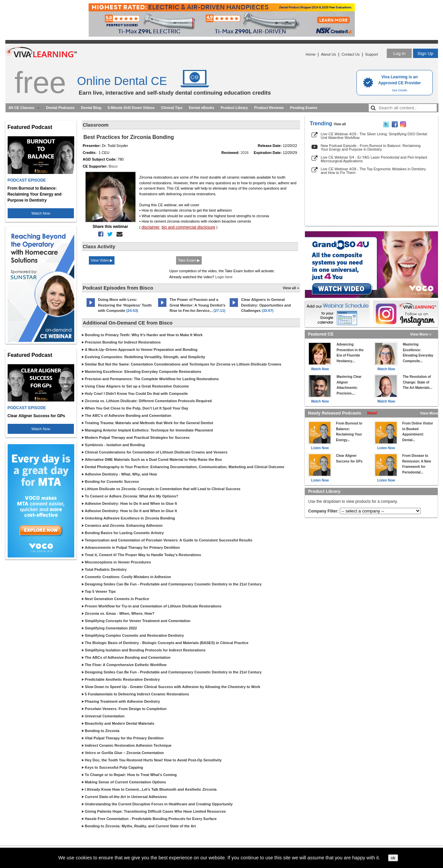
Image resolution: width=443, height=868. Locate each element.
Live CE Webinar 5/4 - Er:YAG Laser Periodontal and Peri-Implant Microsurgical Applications (374, 159)
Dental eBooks (201, 108)
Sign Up (425, 53)
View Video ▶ (102, 260)
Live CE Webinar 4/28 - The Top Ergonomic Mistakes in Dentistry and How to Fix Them (373, 171)
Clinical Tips (172, 108)
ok (393, 858)
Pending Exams (304, 108)
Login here (224, 277)
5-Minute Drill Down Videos (131, 108)
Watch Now (41, 213)
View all (340, 124)
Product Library (234, 108)
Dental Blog (91, 108)
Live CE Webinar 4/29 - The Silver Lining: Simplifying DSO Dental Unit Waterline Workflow (374, 136)
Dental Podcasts (61, 108)
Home (311, 54)
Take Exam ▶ (189, 260)
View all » (291, 288)
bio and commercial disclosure (188, 227)
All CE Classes (21, 108)
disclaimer (150, 227)
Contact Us (350, 54)
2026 (245, 153)
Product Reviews (269, 108)
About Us (328, 54)
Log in (399, 53)
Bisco (113, 166)
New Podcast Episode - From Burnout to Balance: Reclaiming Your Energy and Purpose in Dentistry (371, 147)
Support (372, 54)
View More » (421, 334)
